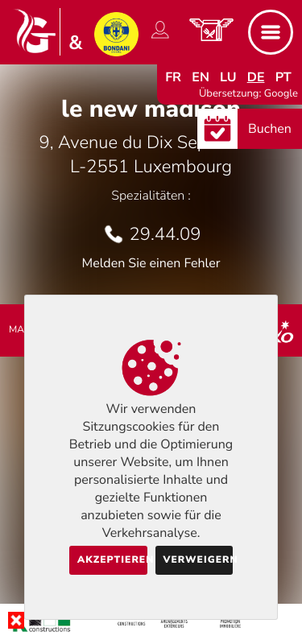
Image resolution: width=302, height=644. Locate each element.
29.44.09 (165, 234)
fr (173, 77)
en (201, 77)
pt (283, 77)
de (256, 77)
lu (228, 77)
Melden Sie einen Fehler (151, 263)
